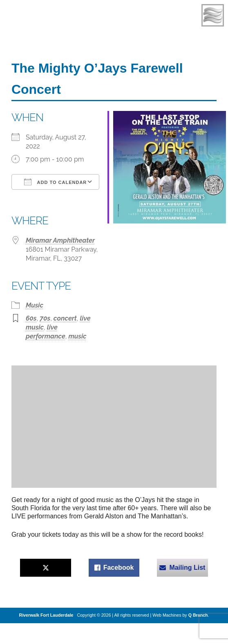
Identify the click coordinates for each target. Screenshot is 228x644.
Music (35, 305)
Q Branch (198, 615)
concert (65, 318)
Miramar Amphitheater (60, 240)
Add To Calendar (55, 182)
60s (31, 318)
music (77, 336)
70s (45, 318)
